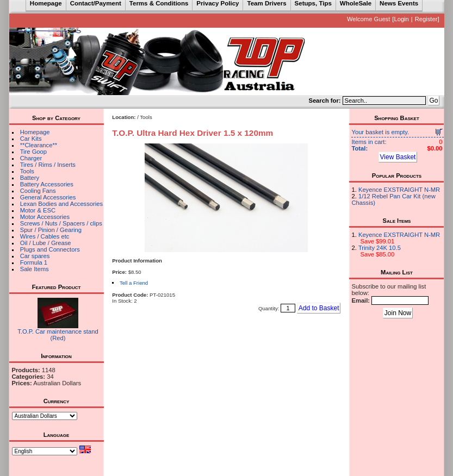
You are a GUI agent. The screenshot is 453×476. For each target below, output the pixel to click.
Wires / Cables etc (45, 236)
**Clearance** (39, 145)
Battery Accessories (47, 184)
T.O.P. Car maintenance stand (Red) (58, 335)
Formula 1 (34, 262)
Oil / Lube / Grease (46, 243)
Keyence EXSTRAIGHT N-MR (399, 190)
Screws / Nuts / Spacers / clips (61, 223)
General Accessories (48, 197)
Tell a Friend (134, 283)
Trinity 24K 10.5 (380, 248)
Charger (31, 158)
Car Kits (31, 139)
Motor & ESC (38, 210)
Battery (30, 178)
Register (426, 19)
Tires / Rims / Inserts (48, 165)
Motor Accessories (45, 217)
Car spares (35, 256)
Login (401, 19)
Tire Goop (33, 152)
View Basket (398, 157)
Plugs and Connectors (50, 249)
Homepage (35, 132)
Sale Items (35, 269)
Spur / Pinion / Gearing (51, 230)
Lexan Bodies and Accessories (61, 204)
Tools (27, 171)
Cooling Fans (38, 191)
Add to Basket (319, 308)
